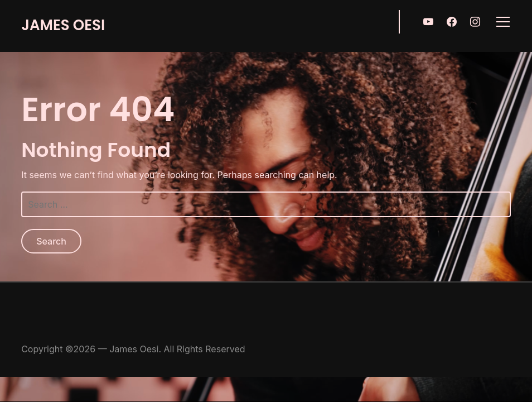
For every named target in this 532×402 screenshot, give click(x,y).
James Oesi (63, 25)
